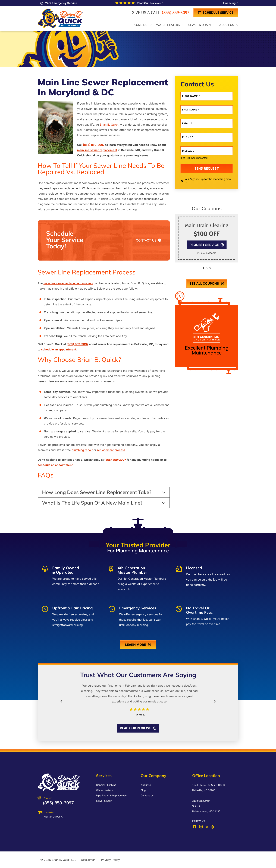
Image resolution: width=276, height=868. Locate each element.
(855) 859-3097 (175, 13)
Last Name (191, 110)
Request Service (207, 245)
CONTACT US (149, 240)
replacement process (111, 450)
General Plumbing (106, 785)
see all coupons (207, 283)
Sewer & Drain (104, 801)
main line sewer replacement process (68, 283)
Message (188, 151)
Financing (231, 3)
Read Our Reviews (149, 3)
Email (187, 123)
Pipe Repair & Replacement (112, 795)
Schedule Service (216, 13)
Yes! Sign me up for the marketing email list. (208, 181)
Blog (143, 790)
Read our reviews (138, 728)
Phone (188, 137)
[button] (203, 268)
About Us (146, 785)
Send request (207, 169)
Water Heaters (104, 790)
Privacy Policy (110, 860)
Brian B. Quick (109, 125)
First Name (191, 96)
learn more (138, 645)
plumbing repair (82, 450)
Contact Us (147, 795)
